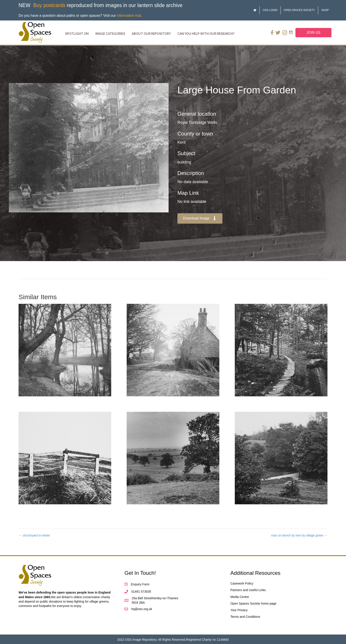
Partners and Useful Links (248, 590)
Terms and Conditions (245, 617)
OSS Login (270, 10)
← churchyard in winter (34, 535)
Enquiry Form (140, 584)
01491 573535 (141, 592)
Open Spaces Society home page (253, 603)
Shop (325, 10)
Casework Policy (242, 583)
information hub (129, 16)
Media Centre (240, 597)
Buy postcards (49, 5)
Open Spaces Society (299, 10)
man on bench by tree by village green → (299, 535)
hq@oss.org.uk (142, 609)
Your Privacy (239, 610)
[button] (200, 218)
